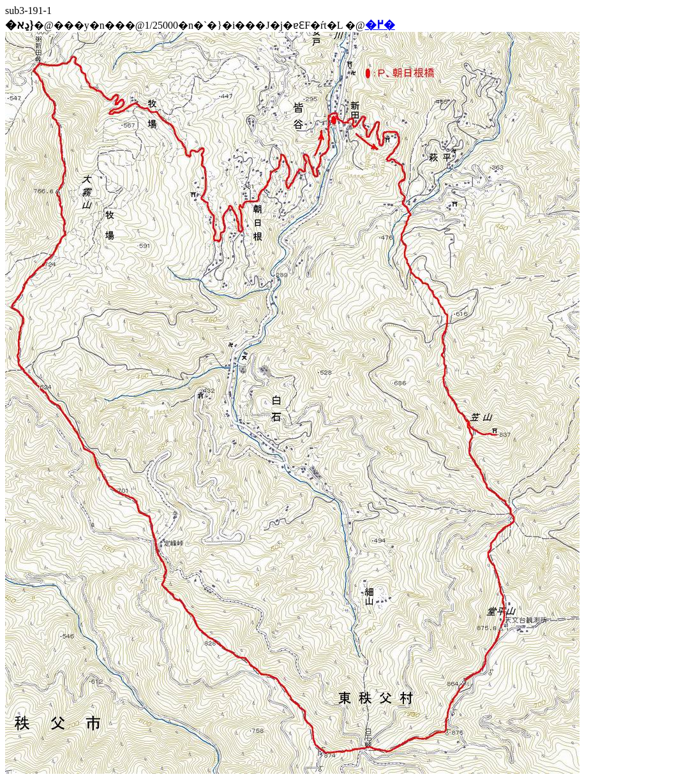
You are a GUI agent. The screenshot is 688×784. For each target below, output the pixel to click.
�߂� (380, 25)
